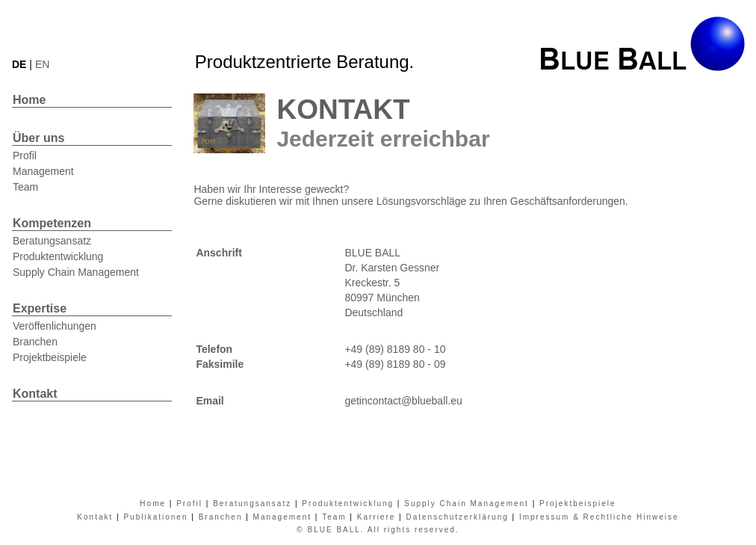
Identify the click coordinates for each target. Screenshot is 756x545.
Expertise (40, 308)
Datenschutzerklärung (457, 517)
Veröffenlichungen (55, 326)
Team (25, 187)
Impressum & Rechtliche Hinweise (599, 517)
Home (29, 100)
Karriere (377, 517)
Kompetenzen (52, 223)
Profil (25, 156)
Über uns (38, 138)
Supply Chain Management (76, 272)
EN (42, 64)
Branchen (35, 342)
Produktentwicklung (58, 256)
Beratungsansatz (52, 241)
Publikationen (155, 517)
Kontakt (35, 394)
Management (43, 171)
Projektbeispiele (50, 357)
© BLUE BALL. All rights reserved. (378, 530)
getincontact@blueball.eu (403, 401)
